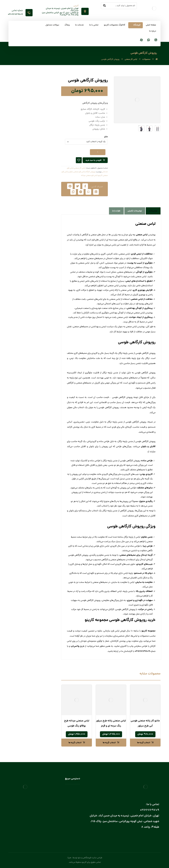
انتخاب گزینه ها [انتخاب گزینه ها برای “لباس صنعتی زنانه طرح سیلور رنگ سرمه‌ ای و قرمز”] (109, 743)
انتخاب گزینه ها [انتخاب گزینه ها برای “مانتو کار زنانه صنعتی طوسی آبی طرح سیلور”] (144, 743)
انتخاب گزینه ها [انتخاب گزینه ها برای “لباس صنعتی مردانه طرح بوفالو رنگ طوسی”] (75, 743)
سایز (106, 137)
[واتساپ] (149, 40)
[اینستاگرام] (156, 40)
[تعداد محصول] (98, 152)
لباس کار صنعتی (80, 168)
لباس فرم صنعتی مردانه (89, 176)
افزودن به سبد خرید (93, 160)
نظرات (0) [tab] (116, 211)
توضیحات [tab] (153, 211)
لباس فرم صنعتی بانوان (77, 172)
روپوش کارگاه (90, 172)
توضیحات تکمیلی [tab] (135, 211)
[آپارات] (141, 40)
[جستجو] (104, 6)
